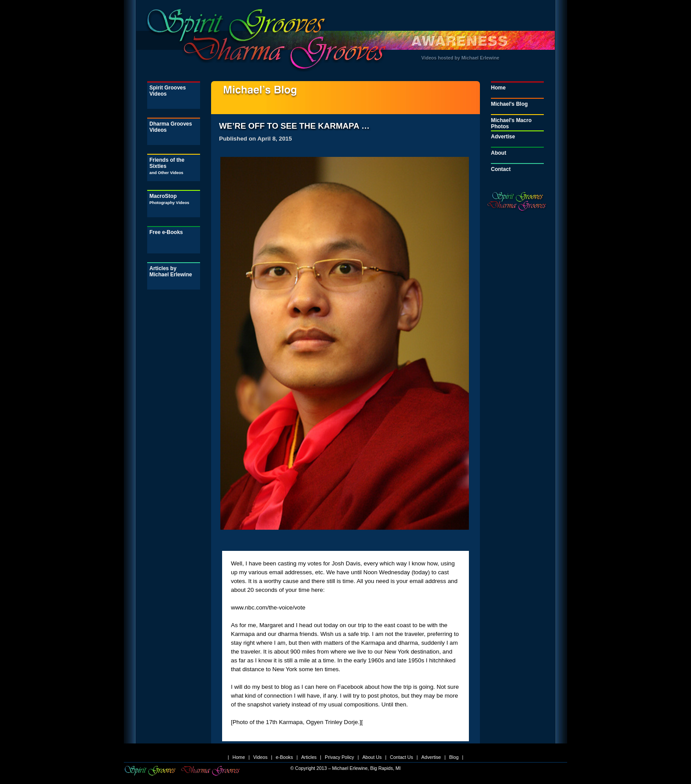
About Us (372, 757)
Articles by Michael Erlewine (171, 271)
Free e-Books (166, 232)
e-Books (284, 757)
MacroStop (169, 199)
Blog (454, 757)
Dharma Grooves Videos (171, 127)
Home (498, 88)
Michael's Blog (509, 104)
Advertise (503, 137)
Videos (260, 757)
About (499, 153)
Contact (501, 169)
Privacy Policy (339, 757)
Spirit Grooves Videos (168, 91)
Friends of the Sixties (167, 166)
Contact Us (402, 757)
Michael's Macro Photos (511, 123)
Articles (309, 757)
